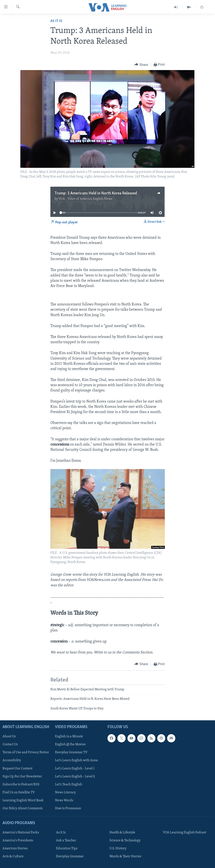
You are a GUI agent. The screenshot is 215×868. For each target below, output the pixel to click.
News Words (64, 800)
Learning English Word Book (23, 800)
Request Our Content (17, 769)
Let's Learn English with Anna (76, 761)
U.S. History (118, 848)
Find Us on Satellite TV (19, 792)
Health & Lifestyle (122, 833)
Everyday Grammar (70, 856)
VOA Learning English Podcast (185, 833)
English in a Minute (69, 736)
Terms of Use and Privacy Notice (26, 753)
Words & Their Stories (125, 856)
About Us (9, 736)
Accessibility (12, 761)
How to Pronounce (68, 808)
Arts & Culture (13, 856)
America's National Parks (21, 833)
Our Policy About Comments (23, 808)
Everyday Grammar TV (71, 753)
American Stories (15, 848)
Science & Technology (125, 841)
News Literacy (65, 792)
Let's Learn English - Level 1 (75, 769)
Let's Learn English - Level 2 (75, 777)
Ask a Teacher (66, 841)
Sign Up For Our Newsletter (22, 777)
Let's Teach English (69, 785)
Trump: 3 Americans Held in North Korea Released (96, 193)
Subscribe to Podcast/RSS (21, 785)
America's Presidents (18, 841)
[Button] (141, 65)
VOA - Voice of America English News (85, 199)
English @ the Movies (70, 744)
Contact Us (10, 744)
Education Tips (67, 848)
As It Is (56, 21)
